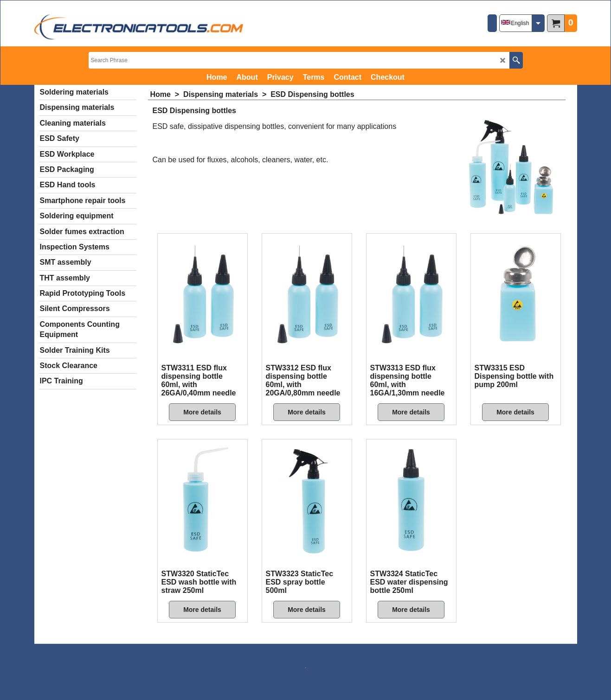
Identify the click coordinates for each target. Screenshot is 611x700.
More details (202, 412)
